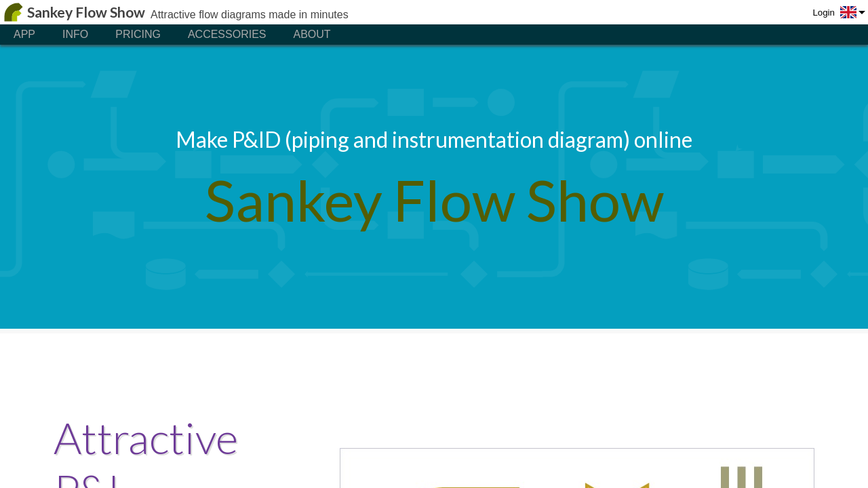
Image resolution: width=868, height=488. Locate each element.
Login (824, 13)
